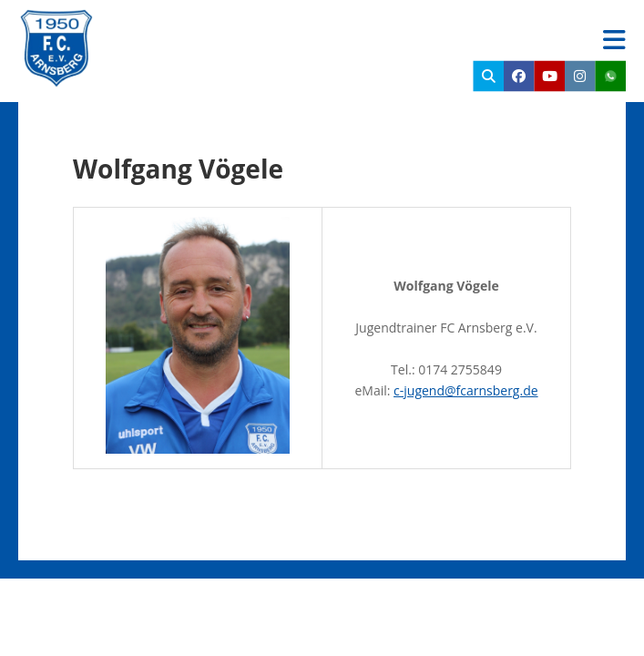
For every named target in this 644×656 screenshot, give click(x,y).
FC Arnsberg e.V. (215, 27)
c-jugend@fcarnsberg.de (466, 390)
